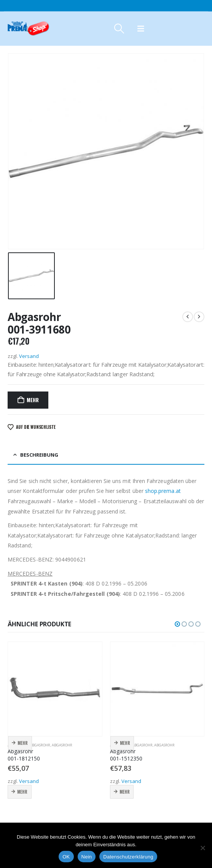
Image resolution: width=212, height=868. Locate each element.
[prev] (188, 317)
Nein (87, 857)
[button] (119, 29)
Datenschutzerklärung (128, 857)
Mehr (33, 400)
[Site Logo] (29, 29)
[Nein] (202, 848)
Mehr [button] (23, 743)
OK (66, 857)
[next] (199, 317)
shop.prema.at (163, 491)
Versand (29, 356)
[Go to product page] (55, 689)
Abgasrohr (40, 745)
